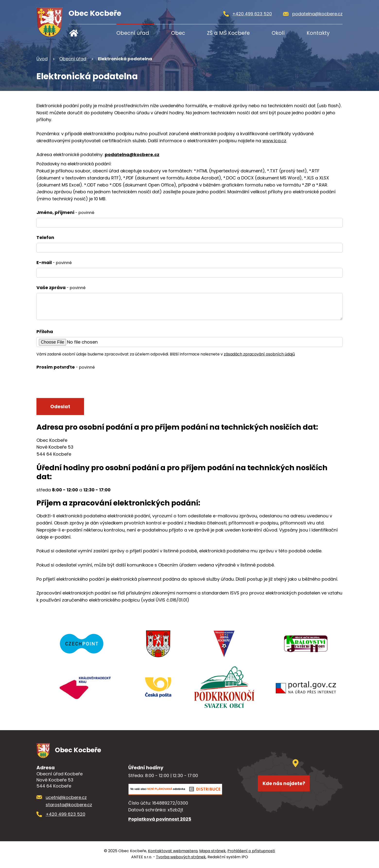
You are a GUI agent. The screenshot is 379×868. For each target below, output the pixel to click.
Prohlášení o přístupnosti (251, 852)
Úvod (84, 33)
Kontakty (318, 33)
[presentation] (73, 383)
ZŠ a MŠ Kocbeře (228, 33)
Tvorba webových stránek (181, 858)
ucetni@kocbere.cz (66, 799)
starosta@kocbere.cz (69, 806)
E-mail (54, 262)
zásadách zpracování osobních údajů (259, 354)
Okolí (278, 33)
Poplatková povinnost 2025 (160, 821)
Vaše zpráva (61, 288)
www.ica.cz (274, 141)
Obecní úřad (133, 33)
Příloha (45, 332)
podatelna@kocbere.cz (132, 155)
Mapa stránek (212, 852)
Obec (178, 33)
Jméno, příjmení (65, 212)
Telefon (45, 237)
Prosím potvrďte (66, 367)
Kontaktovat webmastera (173, 852)
